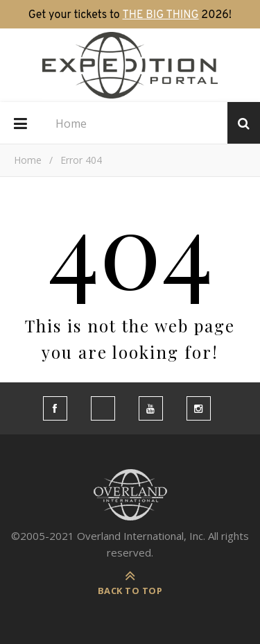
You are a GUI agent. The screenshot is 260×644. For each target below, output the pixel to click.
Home (71, 124)
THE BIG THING (161, 15)
